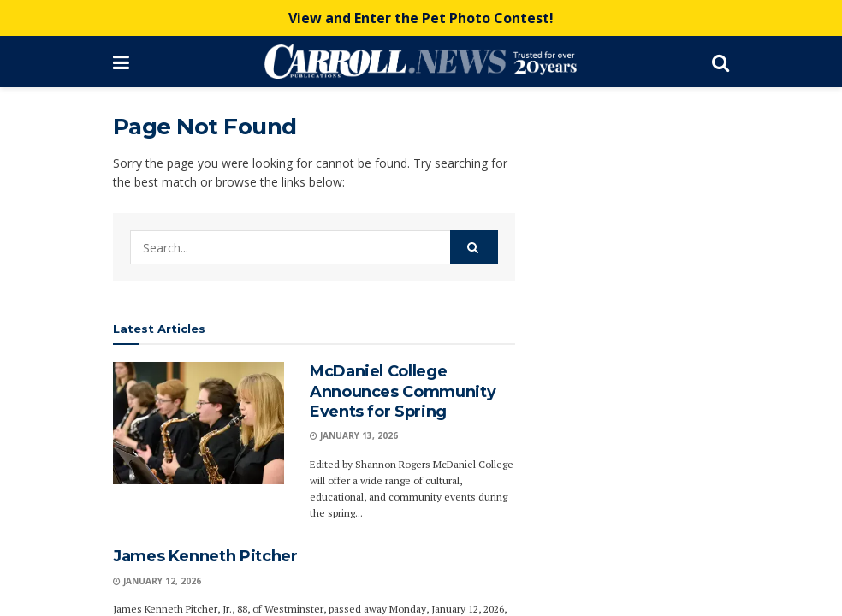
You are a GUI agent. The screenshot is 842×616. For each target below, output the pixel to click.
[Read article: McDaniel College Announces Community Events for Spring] (199, 423)
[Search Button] (720, 62)
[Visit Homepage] (420, 62)
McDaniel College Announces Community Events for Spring (403, 391)
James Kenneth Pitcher (205, 556)
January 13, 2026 (354, 435)
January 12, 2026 (157, 581)
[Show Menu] (121, 62)
